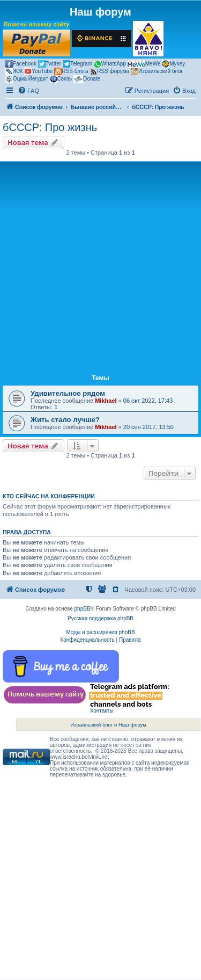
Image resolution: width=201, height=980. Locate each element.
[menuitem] (28, 91)
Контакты (102, 711)
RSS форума (109, 71)
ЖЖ (14, 71)
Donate (87, 79)
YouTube (38, 71)
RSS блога (71, 71)
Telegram (77, 64)
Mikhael (106, 401)
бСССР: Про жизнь (50, 127)
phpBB (83, 609)
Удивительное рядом (68, 393)
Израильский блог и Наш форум (108, 725)
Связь (61, 79)
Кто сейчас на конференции (49, 496)
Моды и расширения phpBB (100, 632)
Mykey (173, 64)
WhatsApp (110, 64)
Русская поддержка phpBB (100, 618)
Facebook (21, 64)
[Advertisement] (100, 270)
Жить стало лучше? (65, 420)
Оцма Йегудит (27, 79)
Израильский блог (157, 71)
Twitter (50, 64)
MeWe (144, 64)
